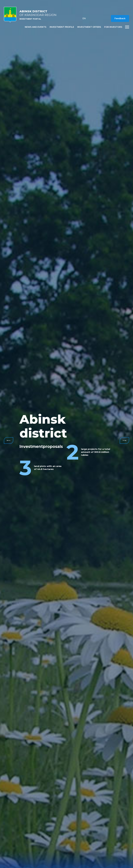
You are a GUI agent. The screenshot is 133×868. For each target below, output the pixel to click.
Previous (9, 440)
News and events (36, 27)
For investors (113, 27)
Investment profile (62, 27)
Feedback (120, 18)
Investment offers (89, 27)
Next (124, 440)
